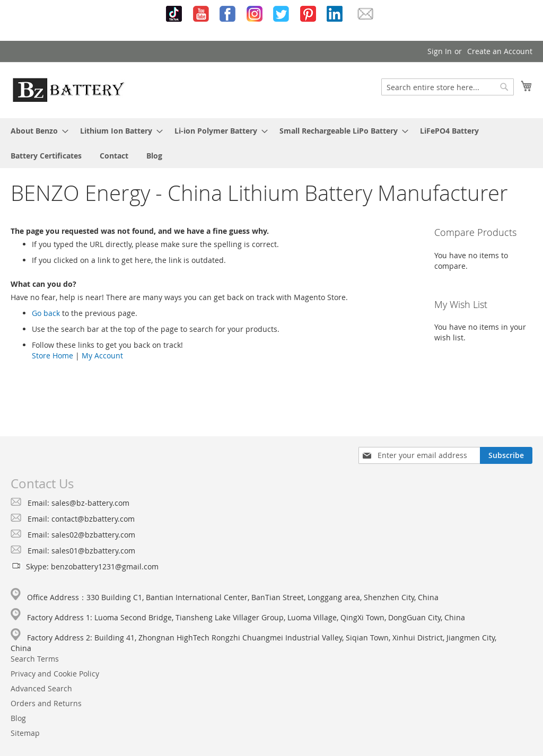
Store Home (52, 355)
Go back (46, 313)
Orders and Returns (46, 703)
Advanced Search (41, 688)
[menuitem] (36, 131)
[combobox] (448, 87)
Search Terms (35, 659)
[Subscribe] (506, 455)
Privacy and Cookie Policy (55, 674)
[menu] (271, 143)
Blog (18, 718)
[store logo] (68, 90)
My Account (102, 355)
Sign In (440, 51)
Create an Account (500, 51)
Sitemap (25, 733)
